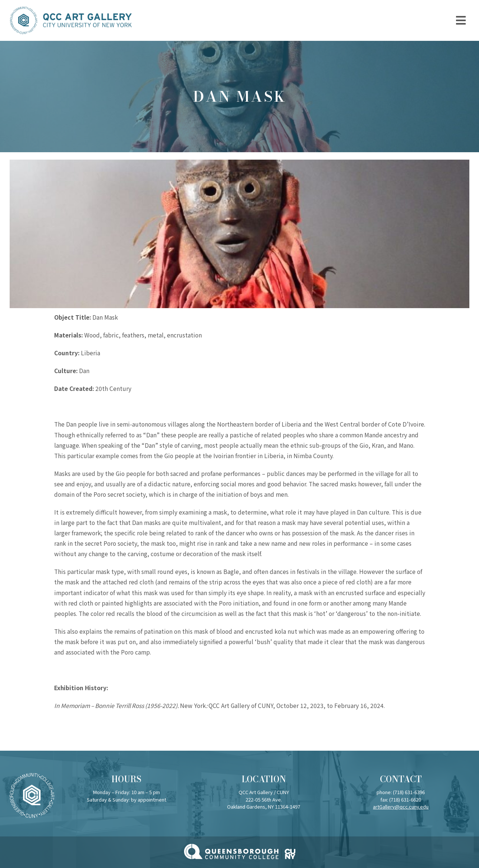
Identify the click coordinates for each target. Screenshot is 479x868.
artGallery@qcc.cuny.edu (401, 807)
